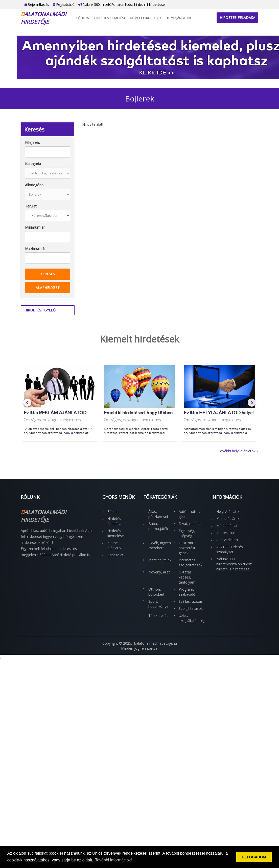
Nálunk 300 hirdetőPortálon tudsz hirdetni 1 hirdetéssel (122, 4)
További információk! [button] (113, 860)
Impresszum (226, 533)
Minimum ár (35, 227)
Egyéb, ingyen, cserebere (160, 545)
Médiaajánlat (227, 526)
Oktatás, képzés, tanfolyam (187, 577)
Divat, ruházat (190, 524)
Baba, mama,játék (158, 526)
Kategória (33, 164)
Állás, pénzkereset (158, 514)
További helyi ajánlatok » (238, 451)
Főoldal (83, 18)
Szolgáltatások (191, 608)
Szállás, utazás (191, 601)
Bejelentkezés (37, 4)
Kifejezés (32, 142)
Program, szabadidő (187, 592)
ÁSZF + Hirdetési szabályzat (230, 549)
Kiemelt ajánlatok (115, 545)
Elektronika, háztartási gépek (188, 548)
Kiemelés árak (228, 519)
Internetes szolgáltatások (191, 562)
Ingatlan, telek (160, 560)
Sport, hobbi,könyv (158, 604)
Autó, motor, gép (189, 514)
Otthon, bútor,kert (156, 592)
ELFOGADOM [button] (254, 857)
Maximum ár (35, 248)
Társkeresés (158, 615)
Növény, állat (159, 572)
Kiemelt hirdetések (146, 18)
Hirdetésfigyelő (40, 310)
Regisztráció (64, 4)
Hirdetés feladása (237, 18)
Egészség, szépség (187, 533)
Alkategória (34, 185)
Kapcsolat (115, 555)
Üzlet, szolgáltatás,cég (191, 618)
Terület (31, 206)
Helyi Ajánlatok (178, 18)
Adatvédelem (227, 540)
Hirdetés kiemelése (110, 18)
